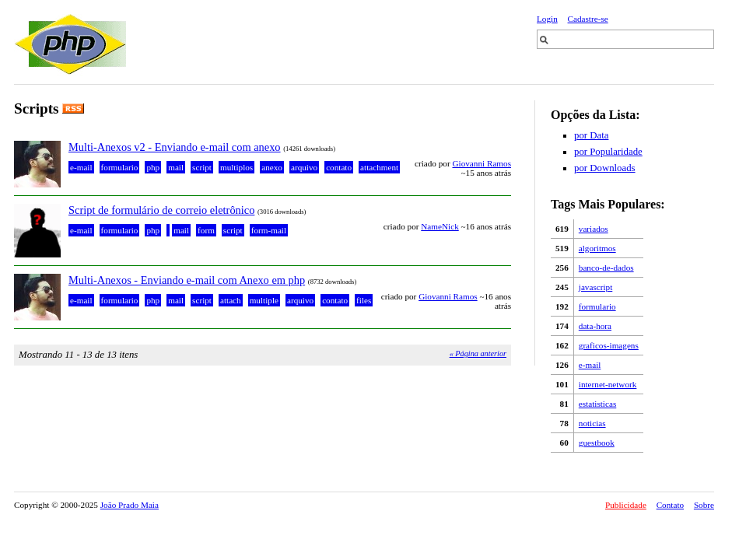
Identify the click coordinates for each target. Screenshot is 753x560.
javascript (596, 287)
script (202, 167)
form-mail (269, 230)
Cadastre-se (588, 19)
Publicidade (626, 505)
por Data (591, 135)
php (153, 167)
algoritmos (597, 248)
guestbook (597, 443)
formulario (597, 306)
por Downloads (605, 168)
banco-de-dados (606, 268)
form (206, 230)
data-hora (595, 326)
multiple (264, 300)
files (364, 300)
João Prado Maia (130, 505)
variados (594, 229)
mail (176, 167)
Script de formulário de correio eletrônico (161, 210)
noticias (592, 423)
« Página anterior (478, 353)
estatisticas (597, 404)
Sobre (704, 505)
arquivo (304, 167)
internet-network (608, 384)
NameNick (440, 226)
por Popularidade (608, 152)
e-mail (590, 365)
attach (231, 300)
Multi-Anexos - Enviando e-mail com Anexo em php (187, 280)
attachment (379, 167)
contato (339, 167)
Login (547, 19)
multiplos (236, 167)
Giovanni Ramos (482, 163)
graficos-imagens (609, 345)
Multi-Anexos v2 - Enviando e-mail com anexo (175, 147)
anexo (272, 167)
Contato (670, 505)
